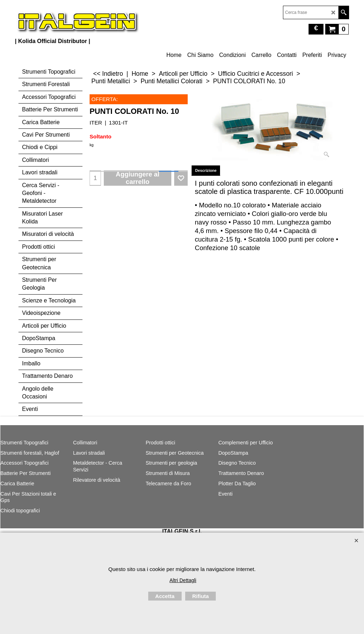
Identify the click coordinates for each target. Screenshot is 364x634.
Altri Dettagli (183, 580)
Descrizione (206, 170)
